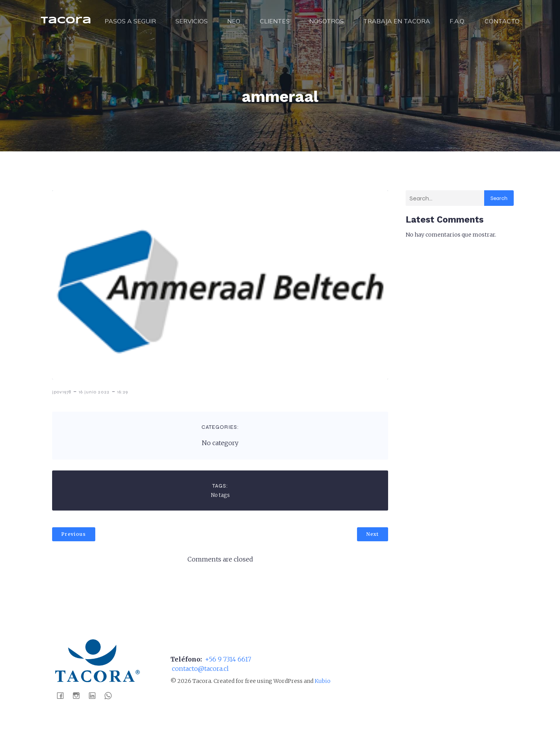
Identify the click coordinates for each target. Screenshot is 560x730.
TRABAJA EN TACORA (397, 21)
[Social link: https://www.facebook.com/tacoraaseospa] (63, 696)
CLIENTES (275, 21)
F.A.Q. (457, 21)
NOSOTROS (326, 21)
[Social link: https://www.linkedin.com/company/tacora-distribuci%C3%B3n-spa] (95, 696)
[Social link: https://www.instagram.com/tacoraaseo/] (79, 696)
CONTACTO (502, 21)
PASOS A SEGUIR (130, 21)
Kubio (323, 681)
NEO (234, 21)
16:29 (122, 392)
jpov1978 (62, 392)
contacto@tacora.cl (199, 669)
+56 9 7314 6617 (227, 660)
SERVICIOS (192, 21)
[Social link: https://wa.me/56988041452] (111, 696)
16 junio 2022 (94, 392)
